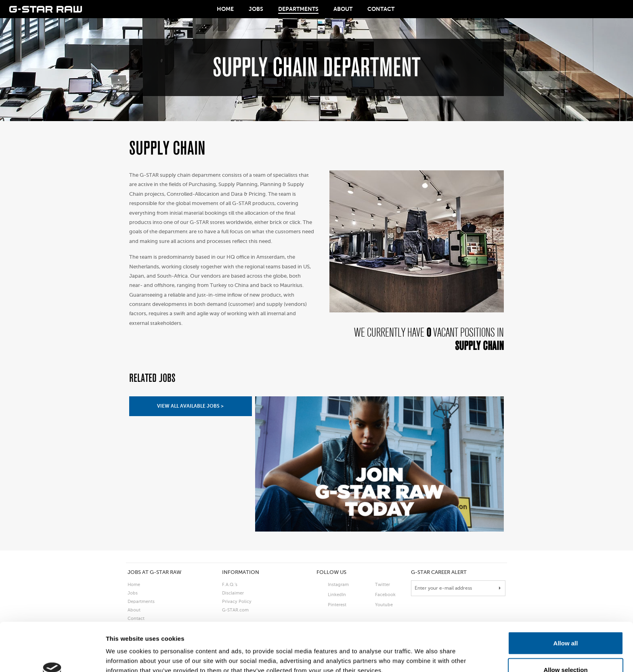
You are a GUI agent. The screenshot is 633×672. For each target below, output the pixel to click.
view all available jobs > (190, 406)
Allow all (566, 598)
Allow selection (565, 624)
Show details (424, 651)
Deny (566, 650)
